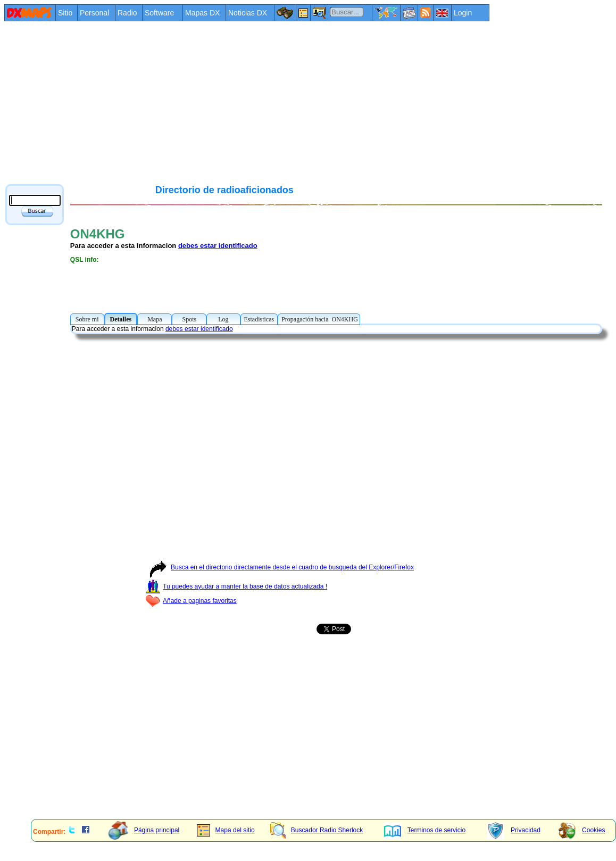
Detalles (121, 319)
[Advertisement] (202, 102)
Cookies (582, 830)
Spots (189, 319)
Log (223, 319)
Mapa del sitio (226, 830)
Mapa (155, 319)
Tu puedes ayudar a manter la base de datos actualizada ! (236, 586)
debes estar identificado (218, 246)
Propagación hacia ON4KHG (319, 319)
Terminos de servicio (425, 830)
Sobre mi (87, 319)
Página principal (144, 830)
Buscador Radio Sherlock (317, 830)
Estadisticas (259, 319)
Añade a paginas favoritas (191, 601)
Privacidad (514, 830)
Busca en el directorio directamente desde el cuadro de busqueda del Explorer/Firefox (280, 567)
